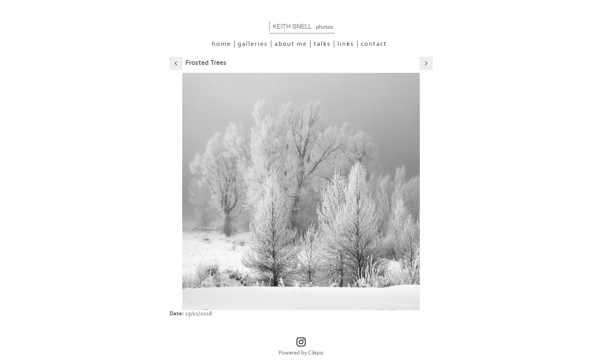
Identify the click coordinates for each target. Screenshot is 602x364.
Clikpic (316, 353)
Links (346, 44)
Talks (322, 44)
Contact (374, 44)
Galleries (253, 44)
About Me (291, 44)
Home (221, 44)
